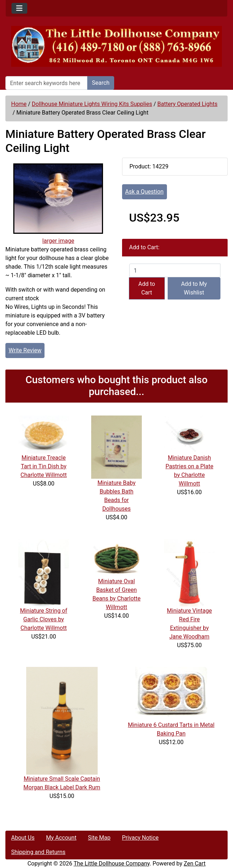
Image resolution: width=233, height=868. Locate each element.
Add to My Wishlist (194, 288)
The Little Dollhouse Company (112, 864)
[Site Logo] (116, 46)
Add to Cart (147, 288)
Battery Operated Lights (187, 104)
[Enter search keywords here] (46, 83)
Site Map (99, 838)
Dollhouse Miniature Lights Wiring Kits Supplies (92, 104)
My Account (61, 838)
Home (19, 104)
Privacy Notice (140, 838)
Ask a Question (145, 192)
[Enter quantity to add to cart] (175, 270)
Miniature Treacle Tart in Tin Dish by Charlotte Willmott (44, 466)
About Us (23, 838)
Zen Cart (195, 864)
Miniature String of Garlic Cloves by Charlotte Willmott (44, 619)
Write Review (25, 350)
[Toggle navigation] (19, 8)
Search (101, 83)
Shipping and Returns (38, 852)
